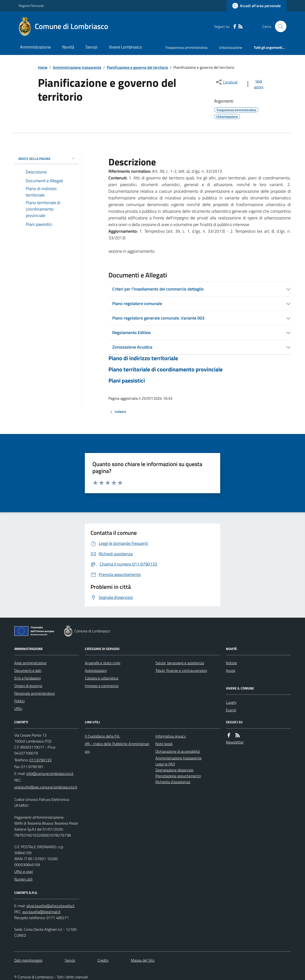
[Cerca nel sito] (279, 26)
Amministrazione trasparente (77, 67)
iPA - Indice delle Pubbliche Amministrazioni (117, 748)
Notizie (231, 663)
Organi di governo (28, 686)
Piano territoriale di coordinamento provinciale (165, 369)
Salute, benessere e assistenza (180, 663)
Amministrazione (35, 47)
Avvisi (231, 670)
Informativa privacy (171, 736)
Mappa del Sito (143, 960)
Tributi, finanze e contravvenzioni (181, 670)
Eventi (231, 710)
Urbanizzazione (231, 47)
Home (43, 67)
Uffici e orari (24, 872)
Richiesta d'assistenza (173, 782)
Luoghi (231, 702)
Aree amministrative (30, 663)
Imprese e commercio (102, 686)
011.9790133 (40, 760)
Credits (103, 960)
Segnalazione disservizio (174, 770)
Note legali (164, 744)
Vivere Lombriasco (125, 47)
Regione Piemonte (31, 6)
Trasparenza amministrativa (186, 47)
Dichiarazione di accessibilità (178, 751)
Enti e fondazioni (28, 678)
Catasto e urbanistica (102, 678)
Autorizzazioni (96, 670)
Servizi (91, 47)
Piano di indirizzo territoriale (143, 358)
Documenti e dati (28, 670)
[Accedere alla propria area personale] (257, 6)
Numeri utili (23, 879)
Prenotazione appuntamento (178, 776)
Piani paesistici (127, 381)
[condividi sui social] (226, 82)
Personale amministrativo (35, 693)
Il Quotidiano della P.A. (102, 736)
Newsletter (235, 742)
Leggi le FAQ (165, 764)
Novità (68, 47)
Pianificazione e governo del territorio (137, 67)
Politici (19, 701)
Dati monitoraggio (28, 960)
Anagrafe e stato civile (103, 663)
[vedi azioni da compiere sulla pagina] (255, 84)
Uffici (18, 709)
